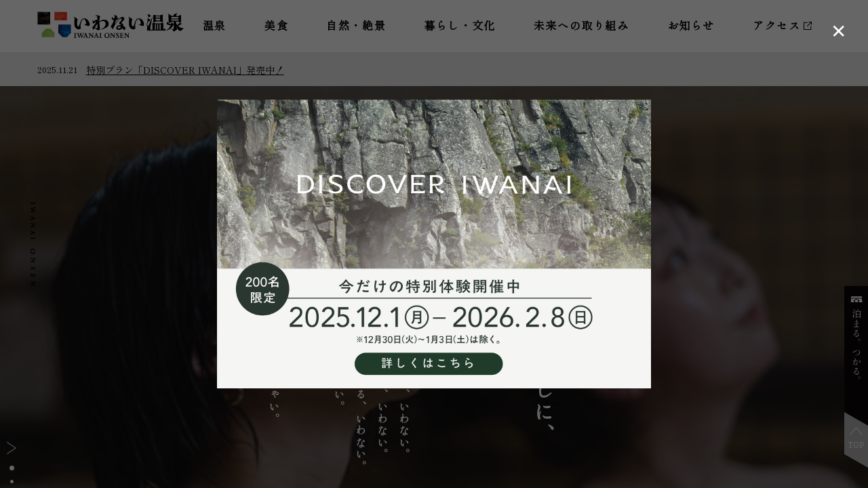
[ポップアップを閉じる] (838, 30)
